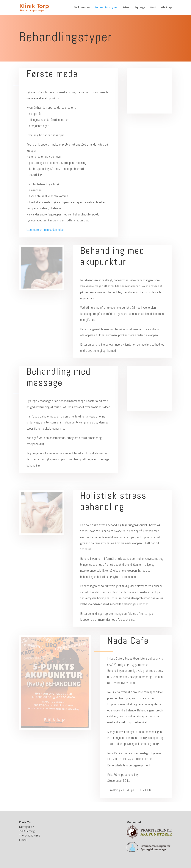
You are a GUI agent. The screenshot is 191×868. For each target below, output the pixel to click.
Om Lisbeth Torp (161, 8)
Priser (126, 8)
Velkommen (82, 8)
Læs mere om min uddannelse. (45, 230)
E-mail (23, 840)
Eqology (140, 8)
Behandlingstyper (106, 8)
